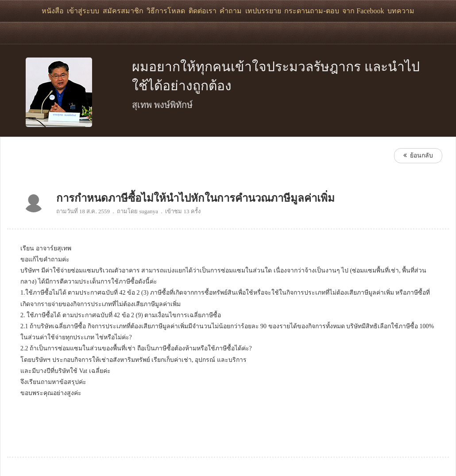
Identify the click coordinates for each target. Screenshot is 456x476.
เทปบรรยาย (263, 11)
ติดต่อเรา (203, 11)
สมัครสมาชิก (123, 11)
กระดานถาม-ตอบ (311, 11)
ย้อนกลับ (418, 155)
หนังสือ (53, 11)
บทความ (401, 11)
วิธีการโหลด (166, 11)
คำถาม (231, 11)
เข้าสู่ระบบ (83, 11)
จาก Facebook (363, 11)
